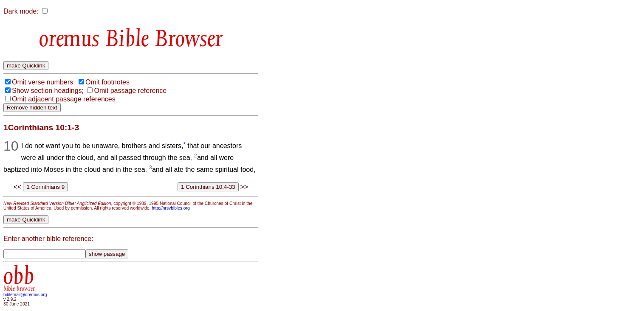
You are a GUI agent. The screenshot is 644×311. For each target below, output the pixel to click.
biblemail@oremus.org (25, 295)
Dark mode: (21, 11)
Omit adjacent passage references (64, 99)
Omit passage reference (130, 91)
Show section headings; (48, 91)
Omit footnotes (107, 82)
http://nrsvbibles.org (171, 208)
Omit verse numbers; (43, 82)
